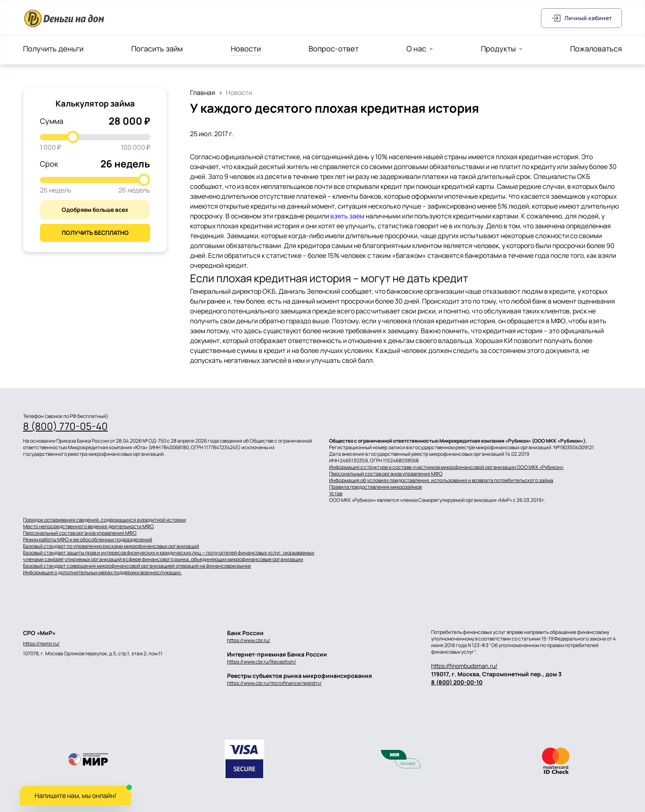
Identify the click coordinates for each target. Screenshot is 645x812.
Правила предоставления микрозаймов (375, 487)
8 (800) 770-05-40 (65, 426)
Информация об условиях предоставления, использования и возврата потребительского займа (441, 480)
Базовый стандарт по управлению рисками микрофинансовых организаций (111, 546)
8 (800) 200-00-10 (457, 682)
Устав (336, 494)
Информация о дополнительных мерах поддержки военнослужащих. (102, 573)
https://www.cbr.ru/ (249, 640)
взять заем (347, 216)
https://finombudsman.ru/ (464, 666)
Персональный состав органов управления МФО (386, 474)
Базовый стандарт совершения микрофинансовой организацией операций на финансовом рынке (137, 566)
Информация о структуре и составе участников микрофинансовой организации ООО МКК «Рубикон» (446, 467)
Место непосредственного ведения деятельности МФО (88, 527)
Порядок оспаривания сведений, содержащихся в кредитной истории (104, 520)
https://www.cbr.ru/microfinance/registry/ (274, 683)
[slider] (73, 137)
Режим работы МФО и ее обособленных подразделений (88, 540)
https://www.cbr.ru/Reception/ (262, 662)
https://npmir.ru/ (41, 644)
